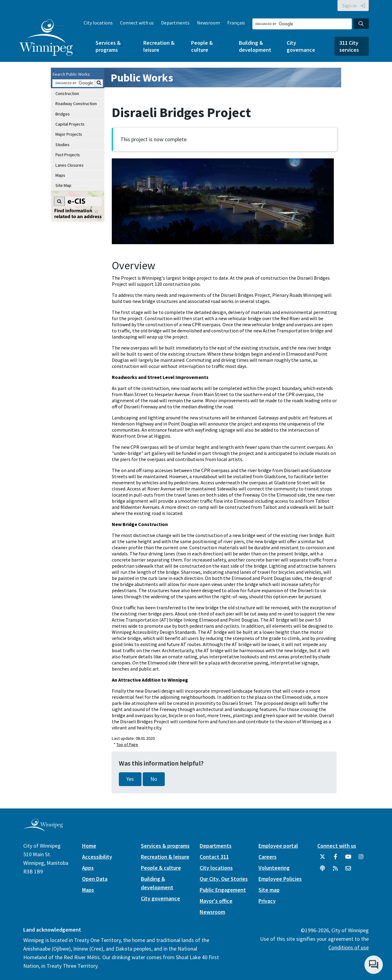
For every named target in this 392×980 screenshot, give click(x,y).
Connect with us (137, 23)
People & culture (202, 46)
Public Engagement (223, 890)
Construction (67, 93)
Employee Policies (280, 879)
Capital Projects (70, 124)
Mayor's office (216, 901)
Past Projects (68, 155)
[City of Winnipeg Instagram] (361, 859)
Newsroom (208, 23)
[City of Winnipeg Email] (348, 871)
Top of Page (127, 744)
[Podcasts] (322, 871)
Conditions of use (349, 947)
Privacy (267, 901)
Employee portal (278, 846)
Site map (269, 890)
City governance (301, 46)
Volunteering (274, 868)
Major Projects (69, 134)
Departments (175, 23)
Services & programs (108, 46)
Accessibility (97, 857)
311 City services (349, 46)
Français (236, 23)
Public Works (142, 78)
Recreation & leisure (159, 46)
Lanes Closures (70, 165)
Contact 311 (214, 857)
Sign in (349, 6)
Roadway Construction (76, 104)
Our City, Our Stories (224, 879)
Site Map (63, 185)
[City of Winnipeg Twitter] (322, 859)
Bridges (63, 114)
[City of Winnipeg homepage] (43, 829)
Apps (88, 868)
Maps (60, 175)
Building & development (255, 46)
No (154, 779)
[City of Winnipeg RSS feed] (335, 871)
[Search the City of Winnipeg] (302, 24)
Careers (268, 857)
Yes (130, 779)
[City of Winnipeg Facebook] (335, 859)
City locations (98, 23)
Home (89, 846)
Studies (62, 145)
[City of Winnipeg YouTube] (348, 859)
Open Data (95, 879)
